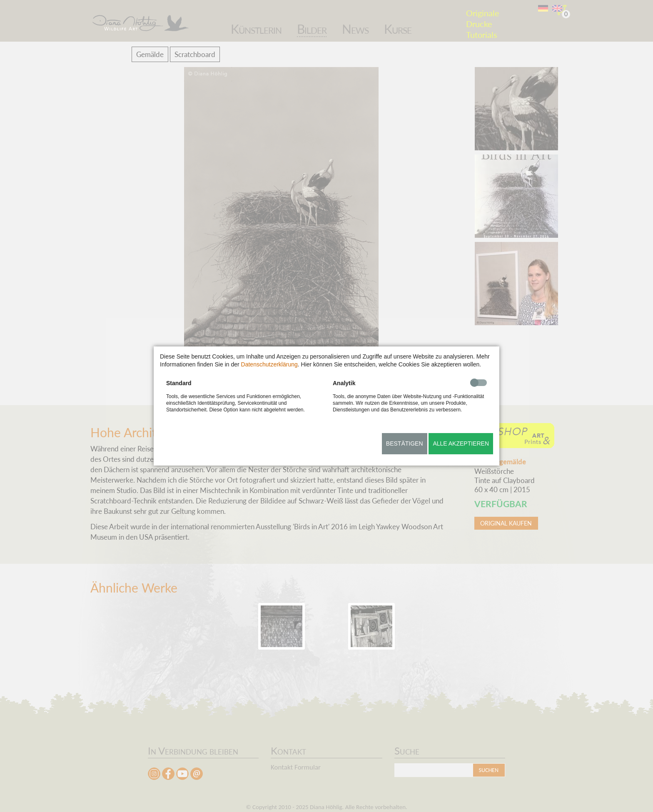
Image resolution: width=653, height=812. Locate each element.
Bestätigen (405, 443)
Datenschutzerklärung (269, 364)
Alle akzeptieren (461, 443)
